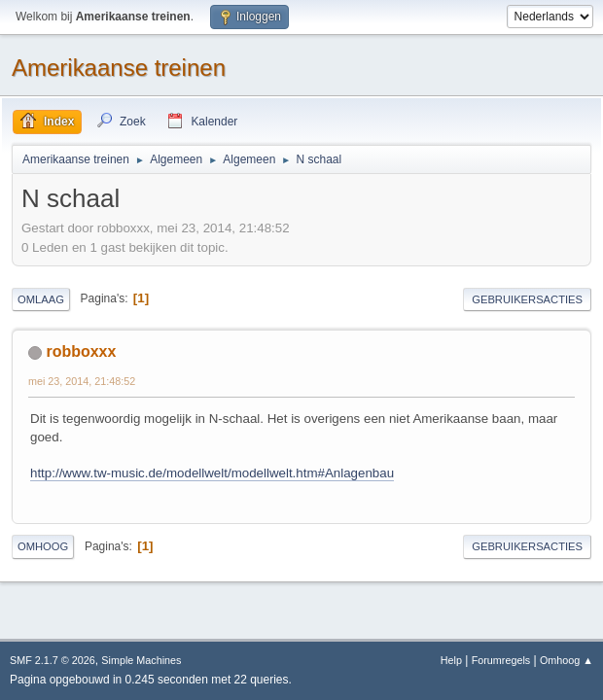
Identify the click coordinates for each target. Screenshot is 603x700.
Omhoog (43, 546)
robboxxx (81, 351)
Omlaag (41, 299)
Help (451, 660)
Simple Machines (141, 660)
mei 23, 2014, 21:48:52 (82, 381)
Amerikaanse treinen (119, 68)
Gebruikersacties (527, 299)
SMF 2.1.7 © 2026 (53, 660)
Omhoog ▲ (567, 660)
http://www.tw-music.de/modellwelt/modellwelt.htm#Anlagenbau (212, 473)
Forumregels (501, 660)
